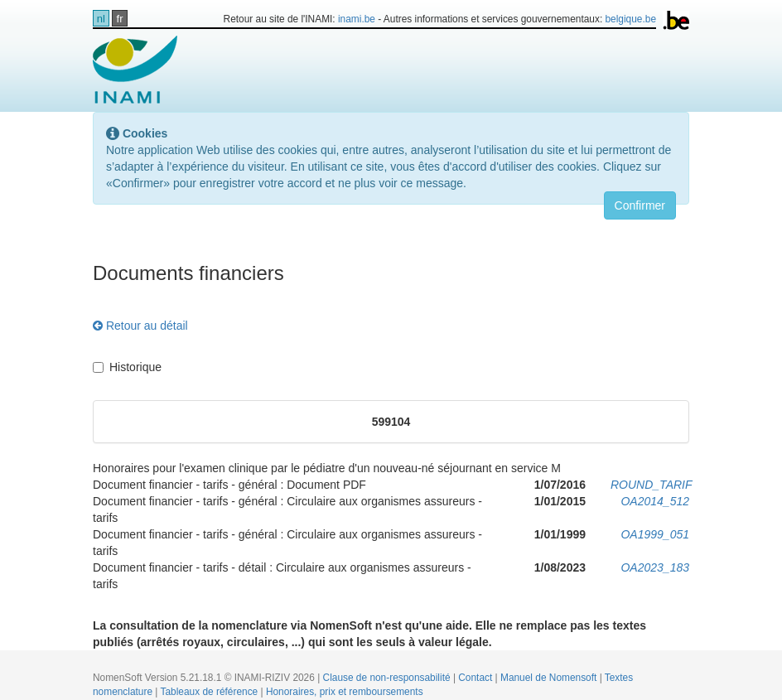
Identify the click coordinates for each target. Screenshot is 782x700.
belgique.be (631, 19)
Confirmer (640, 205)
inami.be (357, 19)
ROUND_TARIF (652, 485)
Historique (127, 367)
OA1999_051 (655, 534)
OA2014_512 (655, 501)
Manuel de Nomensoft (550, 678)
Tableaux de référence (211, 692)
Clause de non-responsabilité (388, 678)
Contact (476, 678)
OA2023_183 (655, 567)
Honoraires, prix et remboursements (345, 692)
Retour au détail (140, 326)
